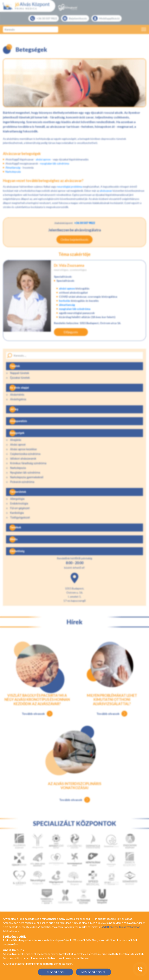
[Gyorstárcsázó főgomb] (140, 969)
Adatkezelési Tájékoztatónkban (121, 927)
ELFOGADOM (56, 972)
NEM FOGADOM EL (94, 972)
